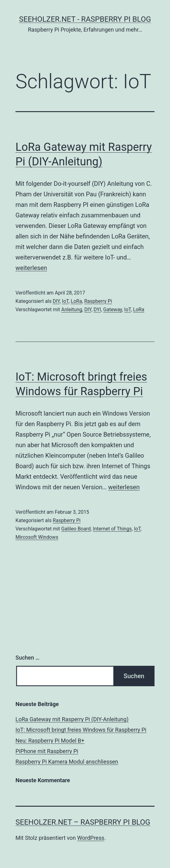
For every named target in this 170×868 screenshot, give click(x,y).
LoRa (76, 301)
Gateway (113, 310)
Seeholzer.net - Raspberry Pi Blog (85, 19)
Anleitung (72, 310)
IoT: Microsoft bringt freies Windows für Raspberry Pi (81, 730)
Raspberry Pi (98, 301)
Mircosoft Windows (37, 537)
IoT (65, 301)
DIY (56, 301)
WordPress (91, 838)
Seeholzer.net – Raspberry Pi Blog (83, 822)
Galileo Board (76, 529)
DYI (97, 310)
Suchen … (27, 658)
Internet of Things (112, 529)
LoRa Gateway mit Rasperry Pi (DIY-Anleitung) (72, 719)
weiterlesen (31, 268)
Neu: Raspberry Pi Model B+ (50, 741)
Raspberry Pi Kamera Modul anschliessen (67, 762)
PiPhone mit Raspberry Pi (47, 751)
